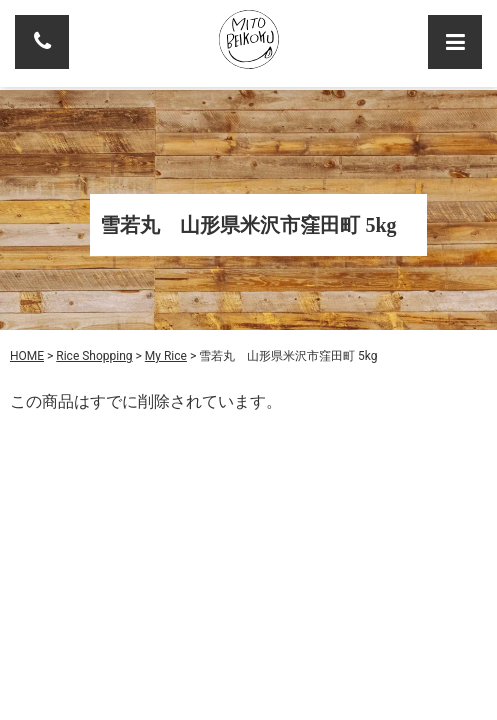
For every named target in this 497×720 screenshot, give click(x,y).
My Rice (166, 356)
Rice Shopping (94, 356)
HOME (27, 356)
